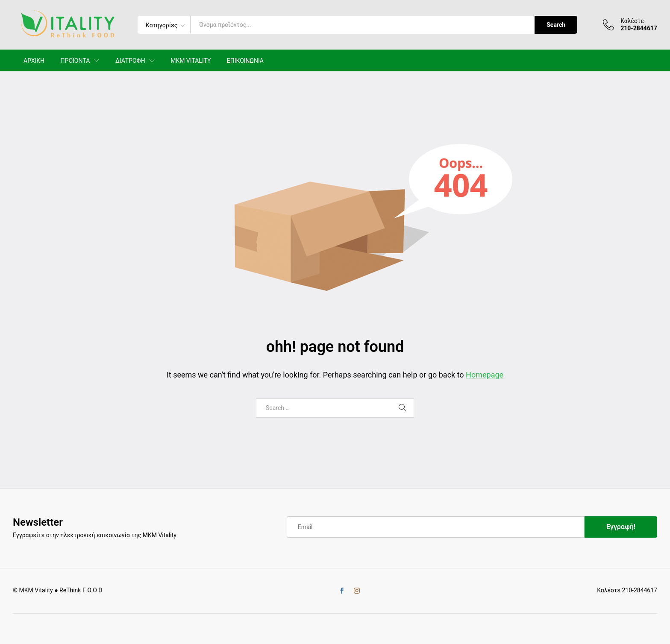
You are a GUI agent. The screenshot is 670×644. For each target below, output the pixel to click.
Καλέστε (632, 21)
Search (556, 25)
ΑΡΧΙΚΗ (34, 61)
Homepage (485, 375)
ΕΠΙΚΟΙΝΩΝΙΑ (245, 61)
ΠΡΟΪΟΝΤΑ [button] (75, 61)
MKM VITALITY (191, 61)
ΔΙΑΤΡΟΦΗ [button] (130, 61)
